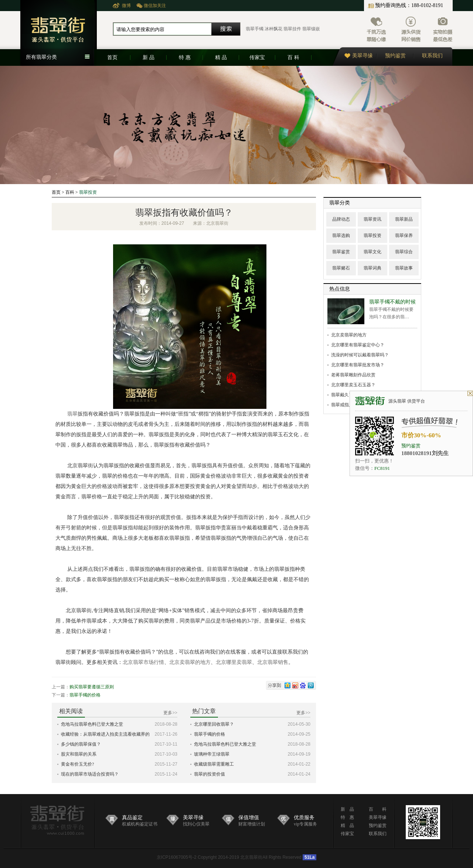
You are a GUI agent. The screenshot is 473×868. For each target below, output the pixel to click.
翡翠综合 (404, 252)
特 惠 (185, 57)
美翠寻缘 (359, 56)
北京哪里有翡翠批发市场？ (358, 365)
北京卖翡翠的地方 (190, 662)
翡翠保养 (404, 235)
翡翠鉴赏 (341, 252)
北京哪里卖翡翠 (234, 662)
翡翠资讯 (372, 219)
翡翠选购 (341, 235)
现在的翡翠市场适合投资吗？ (90, 774)
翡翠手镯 (255, 29)
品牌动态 (341, 219)
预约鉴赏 (395, 56)
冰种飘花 (273, 29)
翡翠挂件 (292, 29)
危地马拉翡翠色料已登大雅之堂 (92, 724)
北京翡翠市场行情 (143, 662)
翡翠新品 (404, 219)
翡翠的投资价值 (210, 774)
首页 (112, 57)
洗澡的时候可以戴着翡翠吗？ (360, 355)
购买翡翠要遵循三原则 (92, 687)
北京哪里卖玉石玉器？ (353, 385)
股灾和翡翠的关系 (79, 754)
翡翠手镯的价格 (85, 695)
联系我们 (432, 56)
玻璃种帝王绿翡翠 (212, 754)
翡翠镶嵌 (311, 29)
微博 (126, 6)
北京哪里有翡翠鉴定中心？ (358, 345)
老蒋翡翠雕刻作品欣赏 (353, 375)
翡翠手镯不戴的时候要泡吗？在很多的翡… (392, 309)
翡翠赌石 (341, 268)
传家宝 (257, 57)
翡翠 (72, 414)
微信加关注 (155, 6)
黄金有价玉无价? (77, 764)
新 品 (149, 57)
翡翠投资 (88, 192)
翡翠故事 (404, 268)
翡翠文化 (372, 252)
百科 (70, 192)
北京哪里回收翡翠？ (214, 724)
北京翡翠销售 (273, 662)
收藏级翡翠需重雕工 (214, 764)
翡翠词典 (372, 268)
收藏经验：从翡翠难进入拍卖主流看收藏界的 (105, 734)
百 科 (293, 57)
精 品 (221, 57)
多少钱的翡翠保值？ (81, 744)
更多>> (170, 713)
